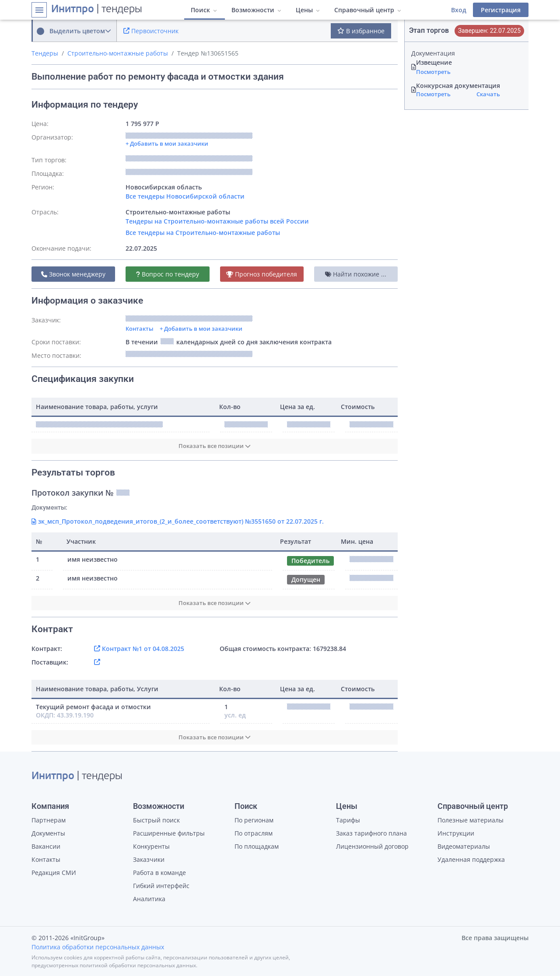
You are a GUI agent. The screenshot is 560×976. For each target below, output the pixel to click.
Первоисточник (151, 31)
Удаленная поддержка (471, 859)
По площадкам (257, 846)
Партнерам (49, 820)
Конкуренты (151, 846)
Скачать (488, 94)
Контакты (140, 329)
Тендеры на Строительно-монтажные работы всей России (217, 221)
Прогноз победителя (262, 274)
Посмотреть (433, 72)
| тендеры (97, 10)
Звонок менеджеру (73, 274)
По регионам (254, 820)
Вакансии (46, 846)
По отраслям (254, 833)
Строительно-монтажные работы (118, 53)
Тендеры (45, 53)
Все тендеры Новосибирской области (185, 196)
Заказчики (149, 859)
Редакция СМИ (54, 873)
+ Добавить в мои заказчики (201, 329)
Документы (48, 833)
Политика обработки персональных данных (98, 947)
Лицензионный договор (372, 846)
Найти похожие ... (356, 274)
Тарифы (348, 820)
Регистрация (501, 10)
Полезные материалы (471, 820)
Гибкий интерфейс (161, 886)
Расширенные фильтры (169, 833)
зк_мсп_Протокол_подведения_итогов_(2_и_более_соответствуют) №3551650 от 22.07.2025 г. (178, 521)
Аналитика (149, 899)
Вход (459, 10)
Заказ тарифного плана (371, 833)
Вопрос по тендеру (168, 274)
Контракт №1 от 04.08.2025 (139, 649)
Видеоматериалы (464, 846)
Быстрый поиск (156, 820)
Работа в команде (159, 873)
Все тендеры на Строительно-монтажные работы (203, 233)
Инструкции (456, 833)
